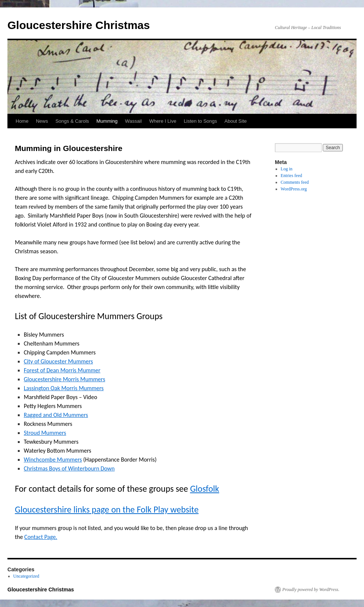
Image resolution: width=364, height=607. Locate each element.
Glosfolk (205, 489)
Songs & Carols (72, 121)
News (42, 121)
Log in (287, 169)
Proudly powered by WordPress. (311, 590)
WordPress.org (294, 189)
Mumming (107, 121)
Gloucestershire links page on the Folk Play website (107, 509)
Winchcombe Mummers (53, 460)
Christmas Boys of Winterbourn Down (69, 468)
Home (22, 121)
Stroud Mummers (45, 433)
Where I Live (163, 121)
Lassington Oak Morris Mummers (64, 388)
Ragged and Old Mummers (56, 415)
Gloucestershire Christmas (79, 25)
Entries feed (292, 176)
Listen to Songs (201, 121)
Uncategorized (26, 576)
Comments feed (295, 182)
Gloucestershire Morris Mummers (64, 379)
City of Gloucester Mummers (58, 361)
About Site (235, 121)
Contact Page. (41, 537)
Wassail (134, 121)
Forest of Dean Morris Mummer (62, 370)
